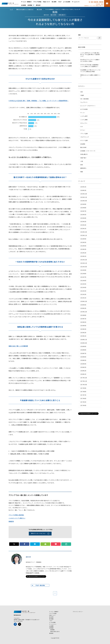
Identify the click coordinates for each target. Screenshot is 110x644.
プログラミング (85, 137)
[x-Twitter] (20, 624)
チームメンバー (76, 2)
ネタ (82, 127)
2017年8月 (83, 392)
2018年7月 (83, 353)
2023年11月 (84, 197)
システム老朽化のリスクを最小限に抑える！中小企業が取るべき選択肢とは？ (90, 54)
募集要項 (11, 521)
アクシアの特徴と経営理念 (16, 515)
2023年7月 (83, 211)
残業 (82, 172)
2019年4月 (83, 326)
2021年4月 (83, 287)
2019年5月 (83, 322)
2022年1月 (83, 256)
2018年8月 (83, 350)
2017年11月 (84, 381)
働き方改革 (53, 15)
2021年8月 (83, 274)
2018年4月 (83, 364)
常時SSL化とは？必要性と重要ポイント (90, 76)
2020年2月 (83, 308)
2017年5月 (83, 402)
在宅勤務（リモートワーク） (88, 151)
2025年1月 (83, 187)
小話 (82, 161)
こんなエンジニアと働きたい (17, 518)
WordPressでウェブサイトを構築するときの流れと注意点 (90, 60)
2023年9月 (83, 204)
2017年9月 (83, 388)
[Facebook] (15, 624)
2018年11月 (84, 340)
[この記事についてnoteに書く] (66, 544)
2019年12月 (84, 312)
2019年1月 (83, 336)
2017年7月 (83, 395)
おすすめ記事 (84, 109)
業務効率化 (83, 168)
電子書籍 (51, 619)
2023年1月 (83, 229)
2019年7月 (83, 319)
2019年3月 (83, 329)
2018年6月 (83, 357)
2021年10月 (84, 267)
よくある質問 (67, 2)
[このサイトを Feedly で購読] (45, 544)
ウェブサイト (84, 102)
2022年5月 (83, 242)
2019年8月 (83, 315)
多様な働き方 (62, 15)
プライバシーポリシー (78, 612)
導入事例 (54, 2)
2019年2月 (83, 333)
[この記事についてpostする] (14, 544)
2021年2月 (83, 294)
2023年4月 (83, 218)
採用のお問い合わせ (55, 631)
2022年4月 (83, 246)
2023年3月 (83, 222)
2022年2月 (83, 253)
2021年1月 (83, 298)
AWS (82, 92)
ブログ (60, 2)
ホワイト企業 (84, 140)
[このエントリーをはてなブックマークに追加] (35, 544)
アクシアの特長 (37, 2)
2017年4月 (83, 405)
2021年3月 (83, 291)
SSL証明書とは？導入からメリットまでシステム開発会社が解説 (90, 71)
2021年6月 (83, 281)
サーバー (83, 113)
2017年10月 (84, 385)
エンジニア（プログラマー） (88, 106)
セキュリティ (84, 123)
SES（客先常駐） (85, 99)
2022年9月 (83, 239)
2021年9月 (83, 270)
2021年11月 (84, 263)
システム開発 (84, 120)
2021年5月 (83, 284)
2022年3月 (83, 249)
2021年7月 (83, 277)
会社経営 (83, 144)
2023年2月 (83, 225)
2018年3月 (83, 367)
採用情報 (30, 5)
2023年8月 (83, 208)
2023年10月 (84, 201)
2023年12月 (84, 194)
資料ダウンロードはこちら (40, 534)
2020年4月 (83, 305)
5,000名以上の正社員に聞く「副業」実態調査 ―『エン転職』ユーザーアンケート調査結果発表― (39, 101)
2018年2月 (83, 371)
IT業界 (82, 95)
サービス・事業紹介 (26, 2)
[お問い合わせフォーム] (107, 3)
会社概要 (23, 5)
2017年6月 (83, 398)
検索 (79, 35)
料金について (46, 2)
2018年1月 (83, 374)
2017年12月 (84, 378)
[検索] (99, 38)
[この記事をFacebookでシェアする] (24, 544)
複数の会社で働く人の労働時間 (18, 346)
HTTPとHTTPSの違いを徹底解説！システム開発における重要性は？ (90, 66)
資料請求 (38, 5)
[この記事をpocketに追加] (56, 544)
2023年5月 (83, 215)
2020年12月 (84, 301)
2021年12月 (84, 260)
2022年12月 (84, 232)
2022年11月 (84, 235)
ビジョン (83, 130)
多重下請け (83, 158)
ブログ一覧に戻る (40, 585)
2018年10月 (84, 343)
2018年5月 (83, 360)
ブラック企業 (84, 134)
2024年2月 (83, 190)
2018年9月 (83, 346)
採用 (82, 165)
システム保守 (84, 116)
